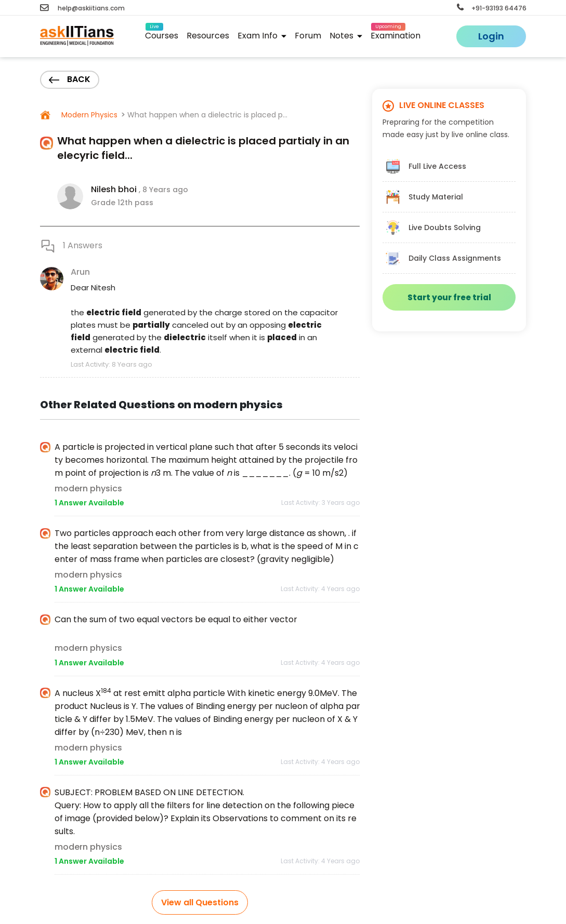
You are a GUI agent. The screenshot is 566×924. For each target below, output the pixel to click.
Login (491, 36)
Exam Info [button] (262, 36)
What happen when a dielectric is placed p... (207, 115)
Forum (308, 36)
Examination (396, 34)
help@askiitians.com (82, 8)
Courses (162, 34)
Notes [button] (346, 36)
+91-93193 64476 (492, 8)
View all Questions (200, 902)
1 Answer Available (89, 503)
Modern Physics (88, 115)
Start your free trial (449, 297)
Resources (208, 36)
